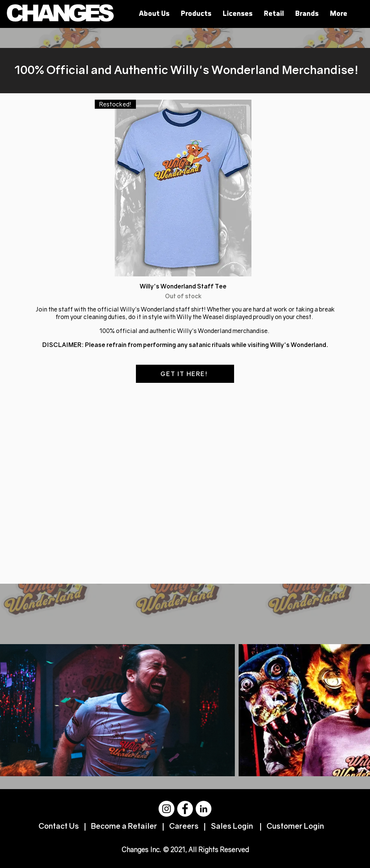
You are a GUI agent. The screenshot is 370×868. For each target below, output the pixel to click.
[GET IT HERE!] (185, 374)
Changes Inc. (141, 849)
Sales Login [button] (231, 826)
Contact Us (59, 826)
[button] (274, 13)
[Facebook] (185, 809)
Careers (184, 826)
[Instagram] (166, 809)
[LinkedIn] (203, 809)
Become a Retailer (125, 826)
